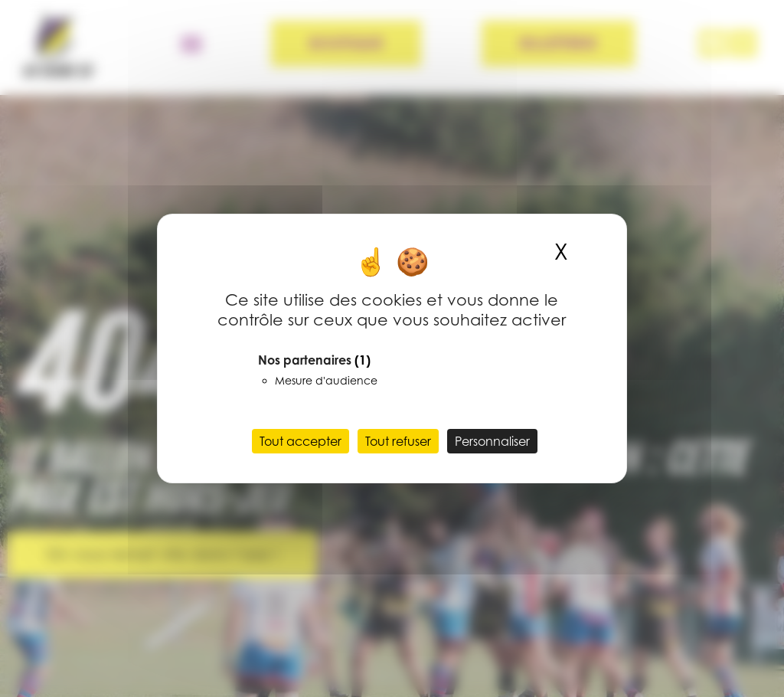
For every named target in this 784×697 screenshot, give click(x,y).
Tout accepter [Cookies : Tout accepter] (301, 441)
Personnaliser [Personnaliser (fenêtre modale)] (492, 441)
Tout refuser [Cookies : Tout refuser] (398, 441)
